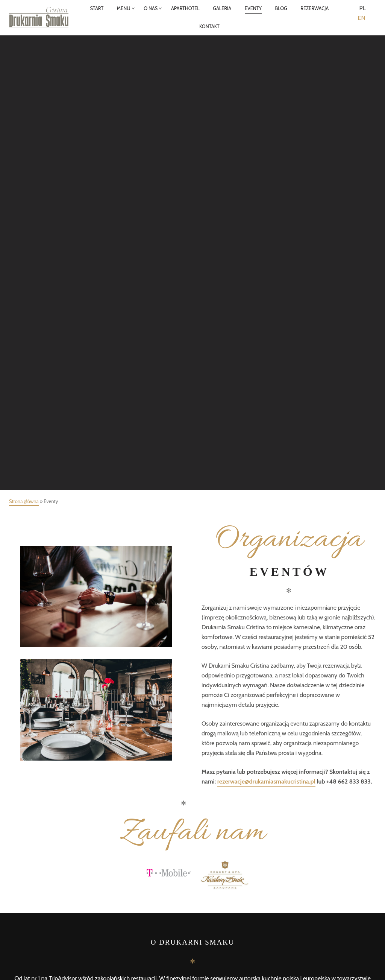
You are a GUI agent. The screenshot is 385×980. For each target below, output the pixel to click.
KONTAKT (209, 27)
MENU (124, 8)
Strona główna (24, 501)
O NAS (151, 8)
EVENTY (253, 8)
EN (362, 18)
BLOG (281, 8)
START (97, 8)
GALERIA (222, 8)
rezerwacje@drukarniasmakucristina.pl (266, 781)
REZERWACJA (315, 8)
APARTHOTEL (185, 8)
